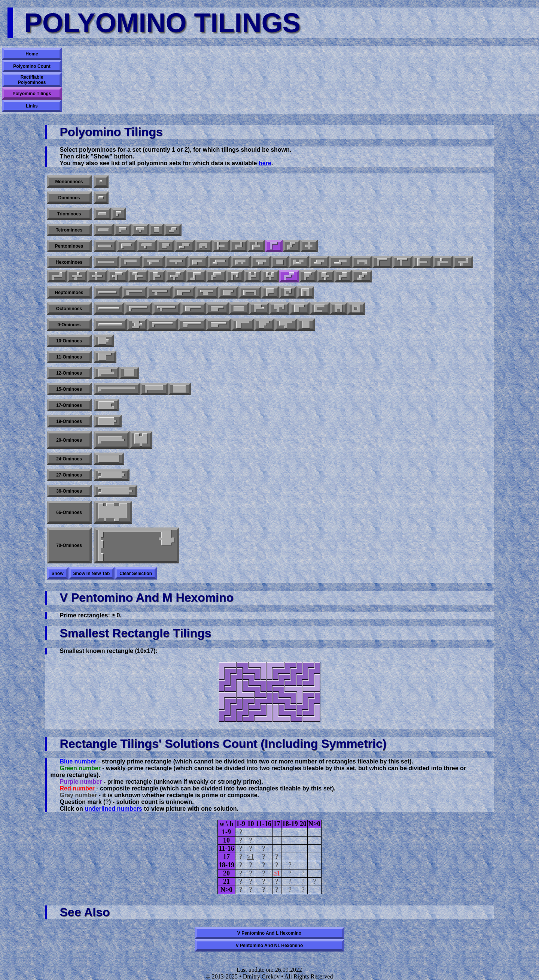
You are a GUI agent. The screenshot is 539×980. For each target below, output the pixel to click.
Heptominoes (69, 293)
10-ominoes (69, 341)
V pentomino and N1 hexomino (269, 946)
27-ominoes (69, 475)
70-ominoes (69, 545)
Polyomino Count (32, 66)
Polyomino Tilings (32, 94)
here (265, 163)
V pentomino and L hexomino (269, 933)
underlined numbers (113, 809)
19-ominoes (69, 421)
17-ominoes (69, 405)
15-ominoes (69, 389)
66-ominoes (69, 512)
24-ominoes (69, 459)
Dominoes (69, 198)
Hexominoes (69, 262)
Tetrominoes (69, 230)
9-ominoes (69, 325)
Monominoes (69, 182)
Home (32, 54)
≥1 (251, 857)
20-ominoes (69, 440)
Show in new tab (92, 574)
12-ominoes (69, 373)
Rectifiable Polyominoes (32, 80)
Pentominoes (69, 246)
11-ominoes (69, 357)
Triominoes (69, 214)
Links (32, 106)
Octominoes (69, 309)
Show (58, 574)
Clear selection (136, 574)
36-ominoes (69, 491)
